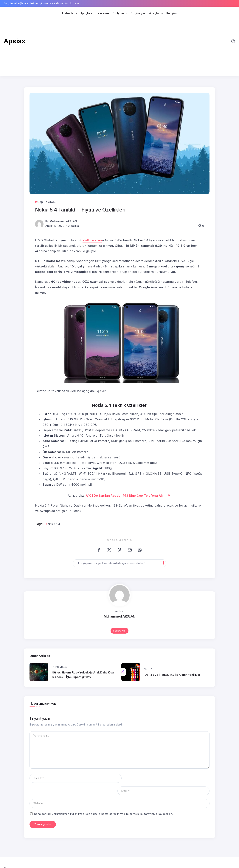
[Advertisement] (119, 44)
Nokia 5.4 (54, 524)
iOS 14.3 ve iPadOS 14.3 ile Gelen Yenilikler (172, 675)
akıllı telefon (92, 240)
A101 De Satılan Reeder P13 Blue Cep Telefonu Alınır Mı (129, 496)
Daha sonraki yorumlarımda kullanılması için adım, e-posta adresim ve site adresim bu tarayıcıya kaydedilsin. (104, 801)
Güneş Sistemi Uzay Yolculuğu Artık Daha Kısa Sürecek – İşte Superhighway (83, 675)
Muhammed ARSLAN (63, 221)
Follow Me (119, 631)
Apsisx (15, 41)
